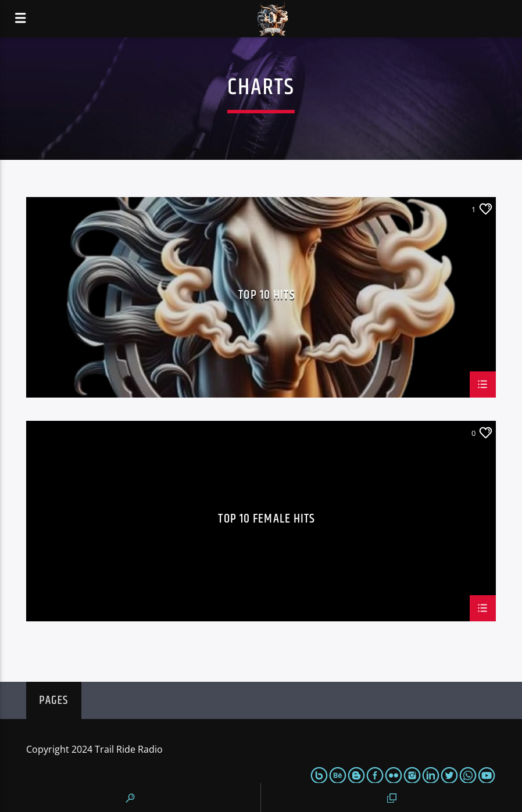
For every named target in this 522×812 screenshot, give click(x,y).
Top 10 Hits (267, 297)
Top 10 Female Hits (267, 521)
